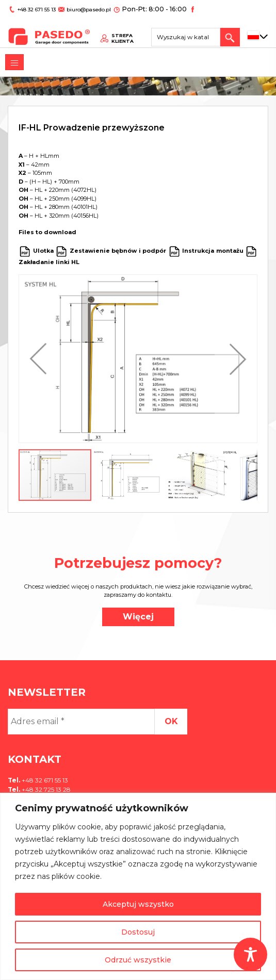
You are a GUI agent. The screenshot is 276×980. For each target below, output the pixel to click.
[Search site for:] (190, 34)
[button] (41, 359)
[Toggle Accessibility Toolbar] (250, 954)
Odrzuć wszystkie (138, 960)
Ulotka (43, 251)
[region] (138, 886)
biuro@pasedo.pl (85, 9)
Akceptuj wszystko (138, 904)
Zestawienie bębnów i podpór (118, 251)
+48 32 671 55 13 (35, 9)
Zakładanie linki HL (49, 262)
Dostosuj (138, 932)
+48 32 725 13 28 (45, 789)
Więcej (138, 617)
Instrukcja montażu (213, 251)
